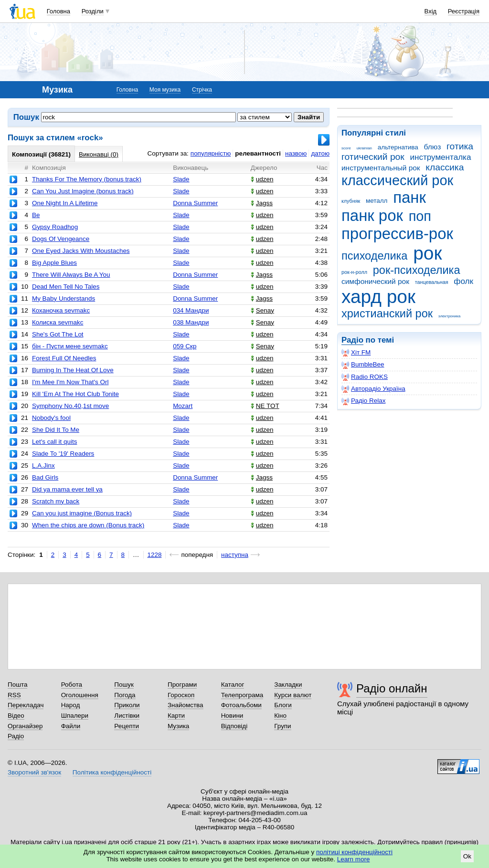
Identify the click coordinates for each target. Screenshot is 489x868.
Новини (232, 716)
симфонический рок (375, 281)
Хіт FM (356, 353)
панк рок (372, 215)
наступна (235, 555)
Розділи (93, 11)
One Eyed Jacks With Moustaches (81, 251)
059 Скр (185, 346)
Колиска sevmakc (58, 322)
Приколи (127, 705)
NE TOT (265, 406)
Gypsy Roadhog (55, 227)
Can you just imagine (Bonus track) (82, 513)
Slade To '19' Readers (63, 454)
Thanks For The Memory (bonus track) (87, 179)
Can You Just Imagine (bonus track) (83, 191)
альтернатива (398, 147)
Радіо (352, 340)
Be (36, 215)
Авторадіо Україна (373, 389)
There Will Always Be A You (71, 275)
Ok (467, 856)
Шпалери (75, 716)
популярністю (211, 153)
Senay (262, 310)
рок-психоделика (417, 270)
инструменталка (440, 157)
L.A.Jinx (43, 465)
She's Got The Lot (58, 334)
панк (409, 197)
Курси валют (293, 695)
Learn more (354, 859)
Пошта (17, 685)
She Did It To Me (56, 430)
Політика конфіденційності (112, 772)
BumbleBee (363, 365)
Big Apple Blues (54, 263)
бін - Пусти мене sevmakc (70, 346)
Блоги (283, 705)
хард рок (378, 297)
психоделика (374, 256)
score (346, 148)
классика (445, 167)
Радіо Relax (363, 401)
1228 (155, 555)
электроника (449, 316)
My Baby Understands (64, 298)
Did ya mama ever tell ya (67, 489)
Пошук (124, 685)
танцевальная (432, 282)
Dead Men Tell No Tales (66, 287)
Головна (58, 11)
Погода (125, 695)
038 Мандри (191, 322)
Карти (176, 716)
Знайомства (186, 705)
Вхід (431, 11)
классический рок (397, 180)
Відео (16, 716)
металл (377, 201)
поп (420, 216)
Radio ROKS (365, 377)
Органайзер (25, 726)
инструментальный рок (381, 168)
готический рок (373, 157)
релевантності (258, 153)
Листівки (127, 716)
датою (320, 153)
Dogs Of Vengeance (61, 239)
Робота (72, 685)
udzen (262, 179)
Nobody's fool (51, 418)
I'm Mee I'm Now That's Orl (70, 382)
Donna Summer (195, 203)
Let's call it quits (54, 442)
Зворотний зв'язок (34, 772)
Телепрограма (242, 695)
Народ (71, 705)
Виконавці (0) (99, 154)
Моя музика (165, 90)
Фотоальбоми (241, 705)
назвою (296, 153)
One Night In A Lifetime (65, 203)
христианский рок (387, 314)
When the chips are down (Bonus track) (88, 525)
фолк (463, 281)
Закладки (288, 685)
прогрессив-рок (397, 234)
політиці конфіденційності (354, 852)
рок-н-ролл (354, 272)
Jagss (262, 203)
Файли (71, 726)
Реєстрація (464, 11)
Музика (178, 726)
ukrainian (364, 148)
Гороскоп (181, 695)
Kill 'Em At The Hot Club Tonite (75, 394)
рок (427, 253)
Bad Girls (45, 477)
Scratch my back (56, 501)
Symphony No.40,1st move (70, 406)
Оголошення (80, 695)
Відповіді (234, 726)
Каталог (233, 685)
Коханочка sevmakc (61, 310)
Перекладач (26, 705)
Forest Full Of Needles (64, 358)
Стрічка (202, 90)
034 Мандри (191, 310)
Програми (182, 685)
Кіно (280, 716)
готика (460, 146)
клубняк (351, 201)
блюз (432, 147)
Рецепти (127, 726)
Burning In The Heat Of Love (73, 370)
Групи (282, 726)
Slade (181, 179)
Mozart (183, 406)
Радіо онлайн (392, 688)
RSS (14, 695)
